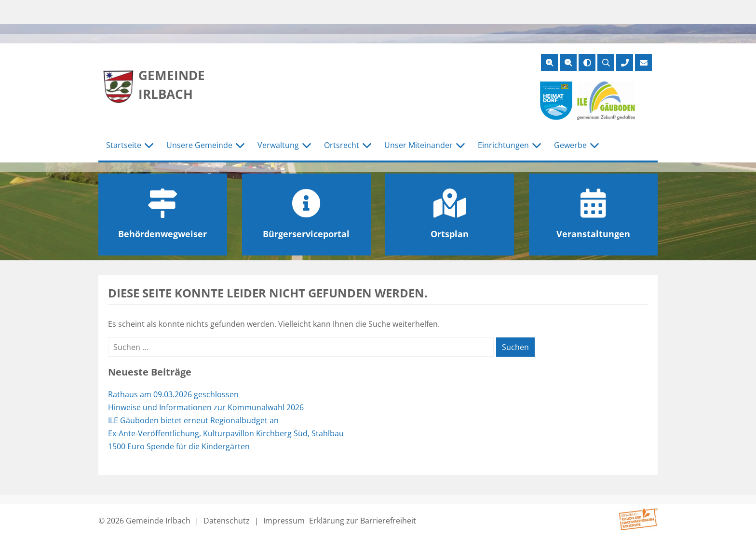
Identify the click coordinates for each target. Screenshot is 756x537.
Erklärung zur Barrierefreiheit (363, 521)
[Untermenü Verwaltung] (307, 146)
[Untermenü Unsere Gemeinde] (240, 146)
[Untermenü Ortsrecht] (367, 146)
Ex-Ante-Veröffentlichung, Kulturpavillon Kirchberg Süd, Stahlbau (226, 433)
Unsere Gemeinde (199, 145)
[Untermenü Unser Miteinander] (460, 146)
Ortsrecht (342, 145)
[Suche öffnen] (606, 62)
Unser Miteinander (418, 145)
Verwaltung (278, 145)
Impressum (284, 521)
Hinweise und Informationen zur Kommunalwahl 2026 (206, 407)
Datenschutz (227, 521)
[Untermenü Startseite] (149, 146)
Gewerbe (570, 145)
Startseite (124, 145)
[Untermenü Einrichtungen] (537, 146)
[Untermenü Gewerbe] (594, 146)
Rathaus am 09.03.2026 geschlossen (173, 394)
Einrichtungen (503, 145)
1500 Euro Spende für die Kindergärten (179, 446)
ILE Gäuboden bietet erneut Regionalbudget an (193, 420)
